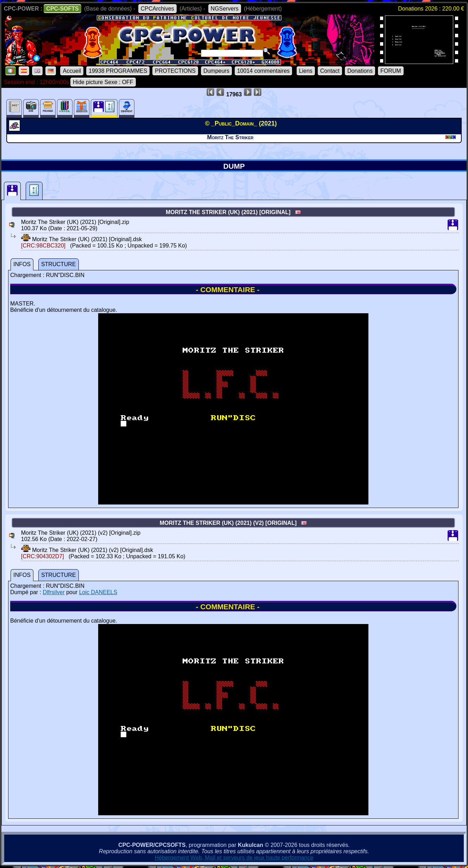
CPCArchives (157, 9)
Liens (306, 71)
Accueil (72, 71)
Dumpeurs (216, 71)
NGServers (225, 9)
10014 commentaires (263, 71)
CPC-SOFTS (62, 9)
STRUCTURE (59, 264)
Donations (360, 71)
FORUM (391, 71)
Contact (330, 71)
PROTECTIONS (175, 71)
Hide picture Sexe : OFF (103, 82)
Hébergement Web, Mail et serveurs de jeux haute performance (234, 858)
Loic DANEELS (98, 592)
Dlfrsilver (53, 592)
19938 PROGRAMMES (118, 71)
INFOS (22, 264)
